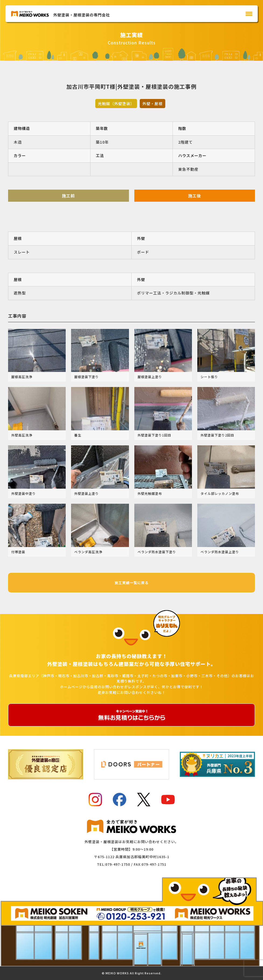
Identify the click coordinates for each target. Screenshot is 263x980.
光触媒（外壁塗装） (116, 104)
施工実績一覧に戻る (132, 583)
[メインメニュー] (249, 14)
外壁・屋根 (152, 104)
